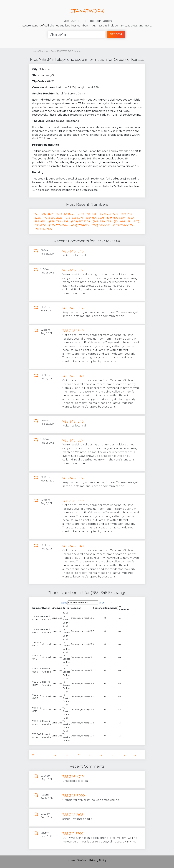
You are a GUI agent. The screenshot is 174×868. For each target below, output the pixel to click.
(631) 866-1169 (122, 222)
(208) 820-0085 (87, 214)
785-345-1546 (73, 251)
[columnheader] (37, 608)
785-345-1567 (73, 270)
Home (35, 51)
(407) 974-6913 (80, 225)
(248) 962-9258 (44, 229)
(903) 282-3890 (123, 225)
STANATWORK (87, 11)
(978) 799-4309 (59, 222)
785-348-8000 (74, 796)
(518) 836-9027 (44, 214)
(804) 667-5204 (81, 222)
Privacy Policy (98, 860)
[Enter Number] (76, 34)
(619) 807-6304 (116, 218)
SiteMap (82, 860)
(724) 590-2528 (53, 218)
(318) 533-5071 (74, 218)
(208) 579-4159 (102, 222)
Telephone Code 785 (50, 51)
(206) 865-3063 (101, 225)
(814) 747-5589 (109, 214)
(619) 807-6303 (95, 218)
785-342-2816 (73, 815)
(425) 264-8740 (65, 214)
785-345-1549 (73, 331)
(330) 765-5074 (58, 225)
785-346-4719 (73, 777)
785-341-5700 (73, 834)
